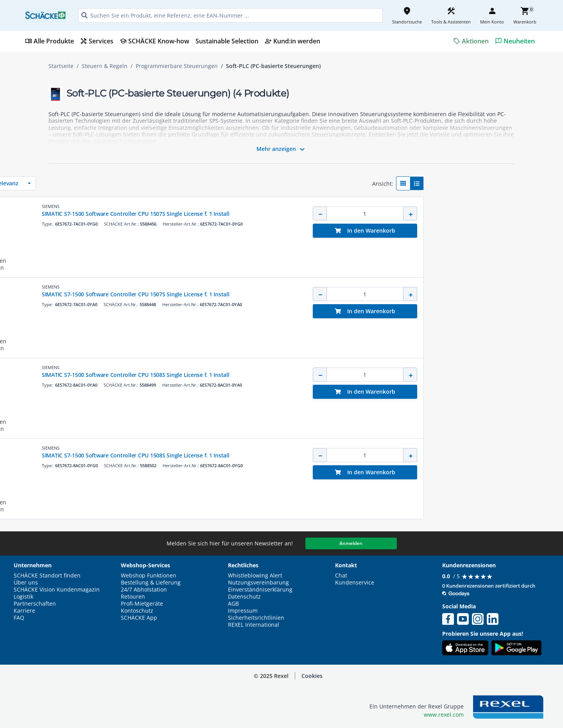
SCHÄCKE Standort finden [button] (47, 576)
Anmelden (351, 543)
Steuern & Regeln (105, 66)
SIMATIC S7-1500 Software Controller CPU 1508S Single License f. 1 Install (323, 375)
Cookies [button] (312, 676)
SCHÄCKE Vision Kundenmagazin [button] (57, 590)
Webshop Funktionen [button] (149, 576)
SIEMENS (238, 206)
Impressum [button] (243, 611)
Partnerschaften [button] (35, 604)
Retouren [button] (133, 597)
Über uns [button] (26, 583)
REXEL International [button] (254, 625)
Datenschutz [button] (244, 597)
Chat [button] (341, 576)
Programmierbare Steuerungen (177, 66)
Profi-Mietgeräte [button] (142, 604)
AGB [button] (233, 604)
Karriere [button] (24, 611)
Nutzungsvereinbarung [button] (258, 583)
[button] (104, 180)
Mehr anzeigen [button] (282, 149)
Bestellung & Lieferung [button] (151, 583)
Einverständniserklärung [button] (260, 590)
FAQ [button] (19, 618)
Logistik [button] (23, 597)
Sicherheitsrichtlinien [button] (256, 618)
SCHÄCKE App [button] (139, 618)
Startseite (61, 66)
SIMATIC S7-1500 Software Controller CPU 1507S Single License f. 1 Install (323, 214)
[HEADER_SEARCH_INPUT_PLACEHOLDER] (230, 15)
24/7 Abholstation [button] (144, 590)
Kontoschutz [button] (137, 611)
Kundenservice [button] (355, 583)
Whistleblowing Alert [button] (255, 576)
